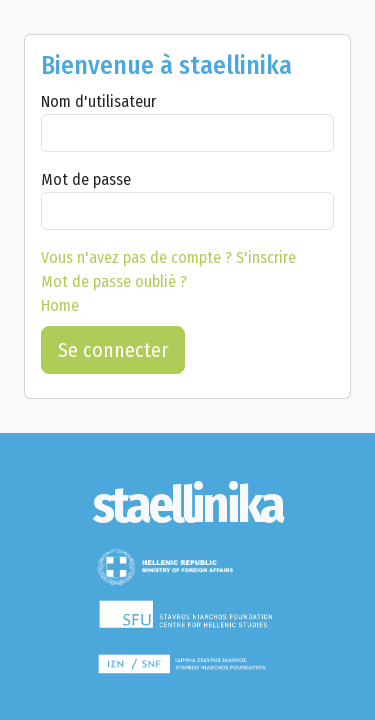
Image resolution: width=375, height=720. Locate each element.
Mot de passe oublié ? (114, 281)
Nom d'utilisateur (98, 101)
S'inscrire (168, 257)
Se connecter (113, 350)
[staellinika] (187, 505)
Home (60, 305)
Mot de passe (86, 179)
